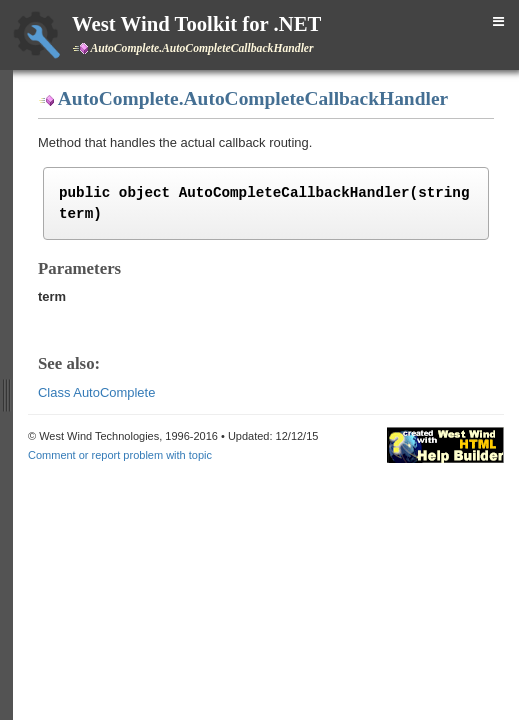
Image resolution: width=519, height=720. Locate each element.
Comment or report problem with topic (120, 455)
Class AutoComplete (96, 392)
